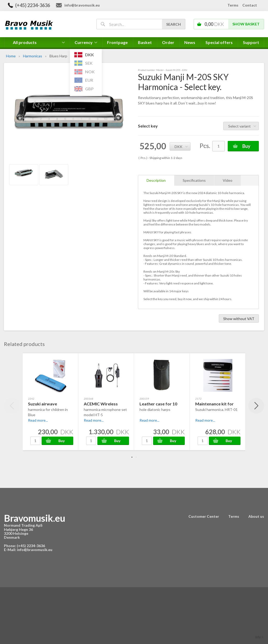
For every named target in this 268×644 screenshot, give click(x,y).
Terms (233, 5)
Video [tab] (228, 180)
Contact (250, 5)
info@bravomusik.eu (82, 5)
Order (168, 42)
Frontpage (117, 42)
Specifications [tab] (194, 180)
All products (25, 42)
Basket (145, 42)
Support (251, 42)
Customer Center (204, 516)
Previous (12, 406)
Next (256, 406)
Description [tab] (156, 180)
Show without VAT (239, 319)
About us (256, 516)
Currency (86, 44)
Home (11, 56)
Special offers (219, 42)
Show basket (246, 24)
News (190, 42)
